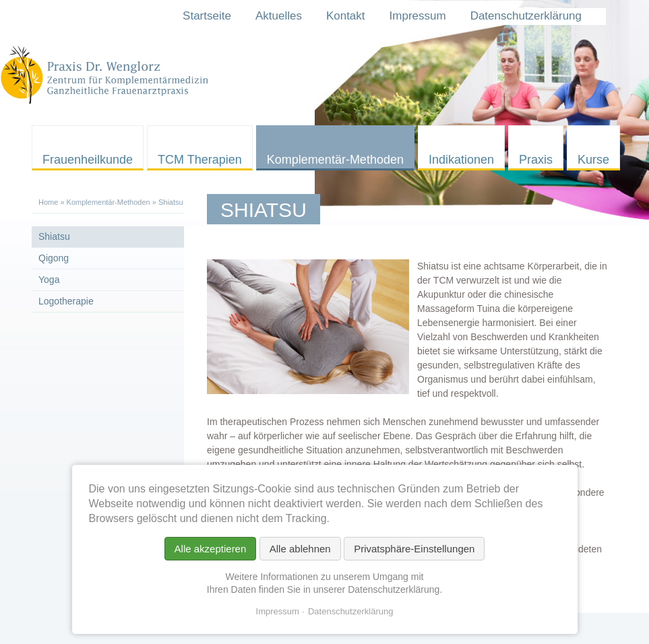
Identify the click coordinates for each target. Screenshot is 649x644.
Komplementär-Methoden (109, 202)
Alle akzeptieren (211, 549)
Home (48, 202)
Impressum (278, 611)
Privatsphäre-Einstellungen (414, 549)
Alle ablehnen (300, 549)
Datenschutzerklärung (350, 611)
